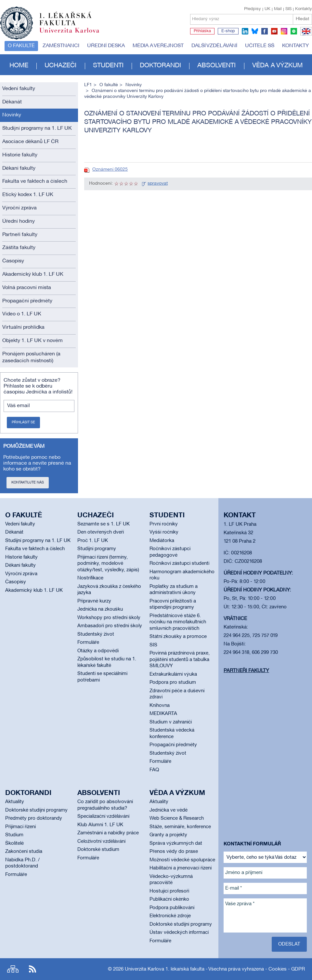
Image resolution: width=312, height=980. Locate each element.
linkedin (245, 31)
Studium (14, 835)
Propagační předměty (27, 301)
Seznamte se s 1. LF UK (104, 524)
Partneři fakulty (20, 235)
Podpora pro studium (173, 682)
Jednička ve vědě (169, 810)
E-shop (228, 31)
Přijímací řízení (20, 827)
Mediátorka (162, 541)
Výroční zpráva (19, 208)
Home (19, 66)
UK (267, 9)
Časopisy (13, 261)
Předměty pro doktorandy (34, 818)
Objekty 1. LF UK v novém (32, 341)
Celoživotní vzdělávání (101, 841)
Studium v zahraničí (171, 722)
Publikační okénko (169, 899)
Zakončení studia (24, 852)
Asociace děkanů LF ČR (30, 142)
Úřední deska (106, 46)
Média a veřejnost (158, 46)
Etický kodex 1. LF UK (28, 195)
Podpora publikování (172, 908)
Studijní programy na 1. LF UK (37, 128)
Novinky (12, 115)
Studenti (108, 66)
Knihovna (160, 706)
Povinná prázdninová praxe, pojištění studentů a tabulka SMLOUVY (180, 660)
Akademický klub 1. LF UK (33, 274)
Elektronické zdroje (170, 916)
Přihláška (202, 31)
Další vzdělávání (214, 46)
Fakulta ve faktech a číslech (35, 181)
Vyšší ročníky (164, 532)
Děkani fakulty (19, 168)
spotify (294, 31)
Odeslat (289, 944)
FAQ (154, 770)
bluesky (255, 31)
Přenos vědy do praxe (174, 852)
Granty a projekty (168, 835)
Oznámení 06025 (110, 170)
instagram (284, 31)
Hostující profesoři (169, 891)
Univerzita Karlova (74, 34)
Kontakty (304, 9)
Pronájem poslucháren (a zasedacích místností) (31, 358)
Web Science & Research (177, 818)
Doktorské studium (98, 850)
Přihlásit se (23, 422)
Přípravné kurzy (94, 601)
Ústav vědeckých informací (179, 933)
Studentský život (96, 634)
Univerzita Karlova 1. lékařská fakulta (165, 969)
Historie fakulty (20, 155)
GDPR (298, 969)
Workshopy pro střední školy (109, 618)
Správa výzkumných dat (176, 843)
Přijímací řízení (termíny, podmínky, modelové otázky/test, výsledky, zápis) (108, 564)
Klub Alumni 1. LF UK (100, 825)
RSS (32, 969)
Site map (13, 969)
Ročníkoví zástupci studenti (179, 563)
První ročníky (164, 524)
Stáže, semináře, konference (180, 827)
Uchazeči (60, 66)
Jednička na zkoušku (100, 609)
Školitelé (14, 843)
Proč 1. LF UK (93, 541)
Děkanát (12, 102)
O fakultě (21, 46)
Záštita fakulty (19, 248)
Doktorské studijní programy (36, 810)
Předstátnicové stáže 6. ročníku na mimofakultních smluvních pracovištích (178, 622)
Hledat (302, 19)
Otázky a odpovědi (98, 651)
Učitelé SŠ (260, 46)
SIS (288, 9)
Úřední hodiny (19, 221)
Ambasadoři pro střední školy (110, 626)
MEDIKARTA (163, 714)
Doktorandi (160, 66)
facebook (265, 31)
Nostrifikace (90, 578)
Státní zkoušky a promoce (178, 637)
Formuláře (88, 642)
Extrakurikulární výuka (173, 674)
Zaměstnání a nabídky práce (108, 833)
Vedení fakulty (19, 89)
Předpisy (253, 9)
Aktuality (15, 802)
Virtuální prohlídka (23, 327)
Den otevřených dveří (101, 532)
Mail (278, 9)
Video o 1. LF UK (22, 314)
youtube (274, 31)
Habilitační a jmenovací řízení (181, 868)
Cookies (278, 969)
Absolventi (216, 66)
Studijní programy (97, 549)
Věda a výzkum (277, 66)
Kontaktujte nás (28, 483)
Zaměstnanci (61, 46)
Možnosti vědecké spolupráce (182, 860)
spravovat (158, 184)
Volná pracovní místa (27, 288)
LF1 (88, 85)
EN (305, 35)
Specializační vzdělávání (103, 816)
